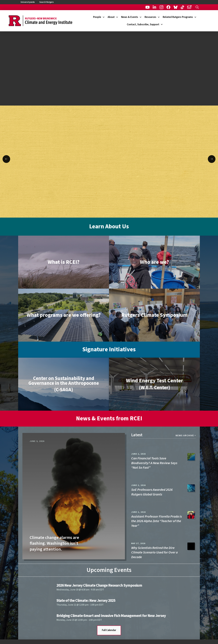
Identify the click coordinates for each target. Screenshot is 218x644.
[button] (197, 7)
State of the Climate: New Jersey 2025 (86, 601)
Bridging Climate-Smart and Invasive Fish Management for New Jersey (111, 616)
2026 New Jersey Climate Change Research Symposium (99, 585)
